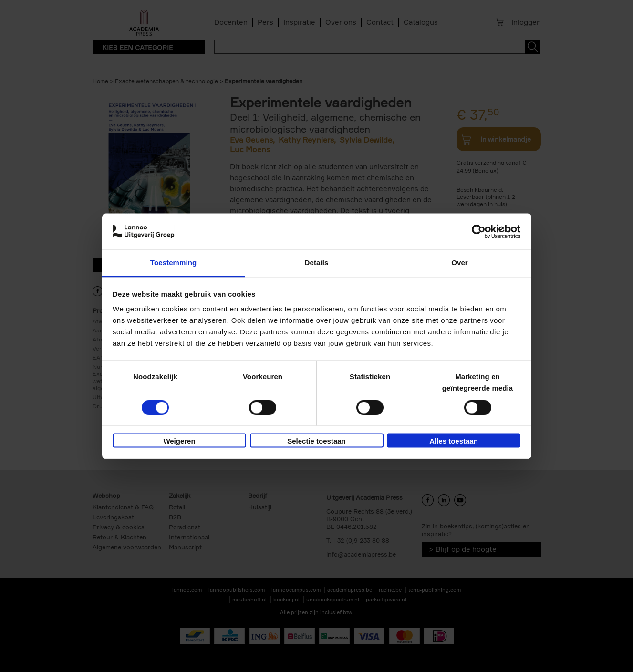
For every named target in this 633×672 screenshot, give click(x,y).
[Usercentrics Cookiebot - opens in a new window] (479, 231)
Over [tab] (460, 263)
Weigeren (179, 441)
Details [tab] (317, 263)
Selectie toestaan (316, 441)
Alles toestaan (454, 441)
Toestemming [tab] (174, 263)
